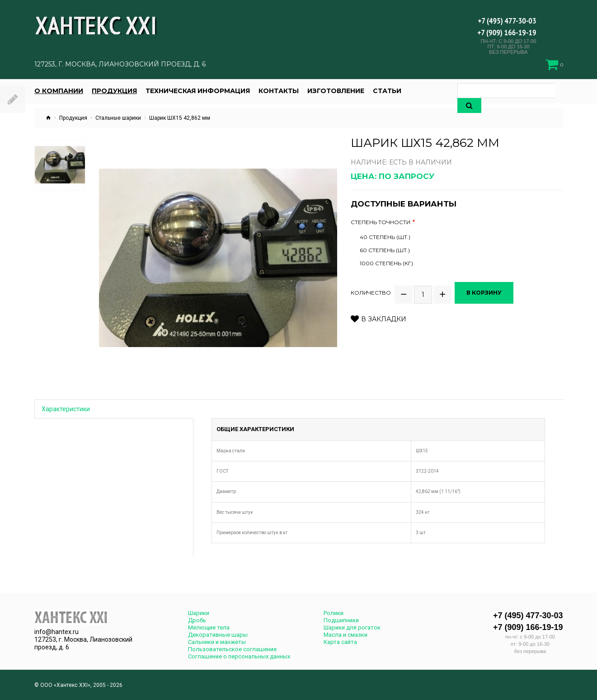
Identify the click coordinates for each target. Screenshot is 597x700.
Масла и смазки (346, 635)
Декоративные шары (218, 635)
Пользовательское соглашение (232, 649)
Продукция (73, 118)
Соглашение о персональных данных (239, 656)
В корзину (487, 289)
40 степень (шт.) (385, 237)
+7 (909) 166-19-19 (507, 32)
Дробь (197, 620)
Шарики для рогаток (352, 627)
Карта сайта (340, 642)
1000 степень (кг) (386, 263)
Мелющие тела (209, 627)
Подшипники (341, 620)
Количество (371, 289)
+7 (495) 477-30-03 (507, 21)
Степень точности (381, 222)
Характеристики (66, 409)
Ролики (334, 613)
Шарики (199, 613)
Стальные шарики (118, 118)
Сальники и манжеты (217, 642)
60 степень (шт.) (385, 250)
